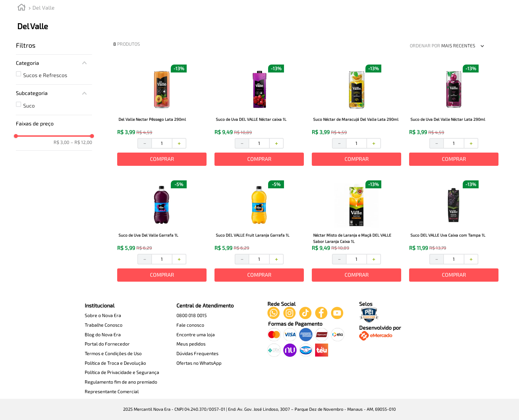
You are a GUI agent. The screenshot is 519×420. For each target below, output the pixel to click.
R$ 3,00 (61, 142)
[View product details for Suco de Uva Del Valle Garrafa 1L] (162, 232)
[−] (144, 143)
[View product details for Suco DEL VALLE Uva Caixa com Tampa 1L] (454, 232)
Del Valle (44, 7)
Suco (29, 105)
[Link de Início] (22, 8)
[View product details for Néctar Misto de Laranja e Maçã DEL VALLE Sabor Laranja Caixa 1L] (356, 232)
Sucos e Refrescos (45, 75)
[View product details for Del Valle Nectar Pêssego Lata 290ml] (162, 116)
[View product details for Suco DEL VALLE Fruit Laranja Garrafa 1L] (259, 232)
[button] (54, 63)
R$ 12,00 (81, 142)
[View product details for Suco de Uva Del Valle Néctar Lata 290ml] (454, 116)
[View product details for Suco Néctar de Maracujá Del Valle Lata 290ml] (356, 116)
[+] (179, 143)
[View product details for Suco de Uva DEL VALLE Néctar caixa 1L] (259, 116)
